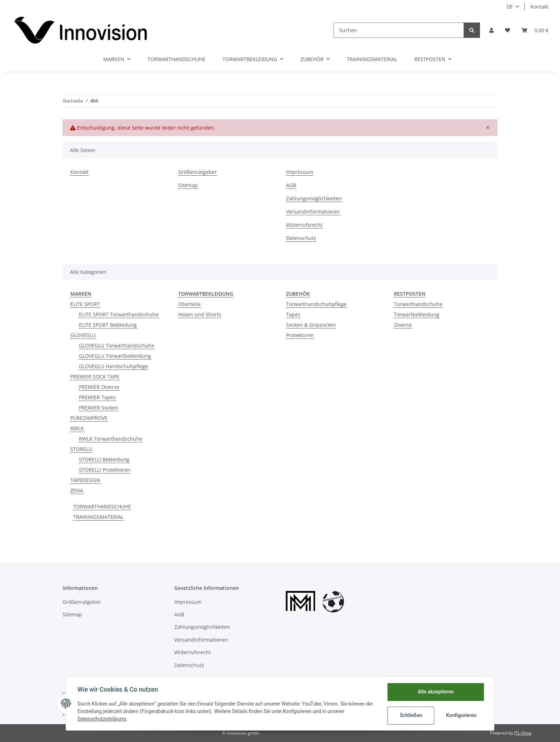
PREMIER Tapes (97, 397)
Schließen (411, 715)
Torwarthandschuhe (418, 304)
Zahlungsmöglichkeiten (314, 198)
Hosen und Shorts (200, 314)
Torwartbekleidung (417, 314)
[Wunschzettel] (507, 30)
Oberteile (189, 304)
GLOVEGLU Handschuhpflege (113, 366)
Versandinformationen (313, 212)
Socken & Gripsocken (311, 325)
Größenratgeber (197, 172)
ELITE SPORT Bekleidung (108, 325)
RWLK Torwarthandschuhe (111, 439)
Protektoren (300, 335)
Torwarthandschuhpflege (316, 304)
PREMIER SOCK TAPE (95, 377)
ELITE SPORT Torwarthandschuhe (119, 314)
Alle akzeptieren (436, 692)
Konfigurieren (461, 715)
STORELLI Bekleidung (104, 459)
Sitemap (188, 185)
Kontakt (539, 7)
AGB (291, 185)
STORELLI (81, 449)
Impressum (300, 172)
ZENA (77, 490)
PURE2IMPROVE (89, 418)
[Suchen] (399, 30)
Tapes (293, 314)
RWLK (77, 428)
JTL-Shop (523, 733)
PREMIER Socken (99, 408)
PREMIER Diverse (99, 387)
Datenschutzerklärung (102, 719)
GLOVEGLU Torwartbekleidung (115, 356)
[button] (491, 30)
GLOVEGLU (83, 335)
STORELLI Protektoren (105, 470)
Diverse (403, 325)
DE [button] (510, 7)
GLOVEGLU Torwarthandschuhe (117, 345)
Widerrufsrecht (304, 225)
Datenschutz (301, 238)
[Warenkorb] (535, 30)
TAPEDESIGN (85, 480)
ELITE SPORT (85, 304)
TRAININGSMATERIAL (98, 517)
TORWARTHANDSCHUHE (102, 507)
